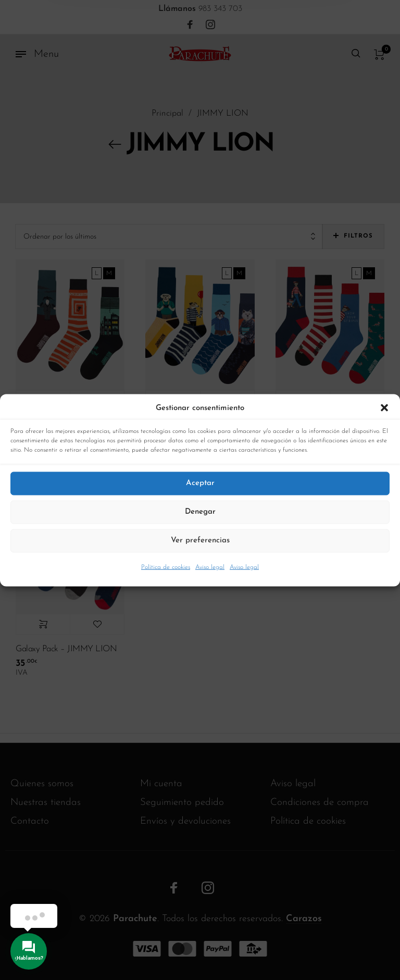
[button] (384, 408)
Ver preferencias (200, 541)
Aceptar (200, 483)
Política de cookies (166, 567)
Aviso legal (210, 567)
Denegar (200, 512)
